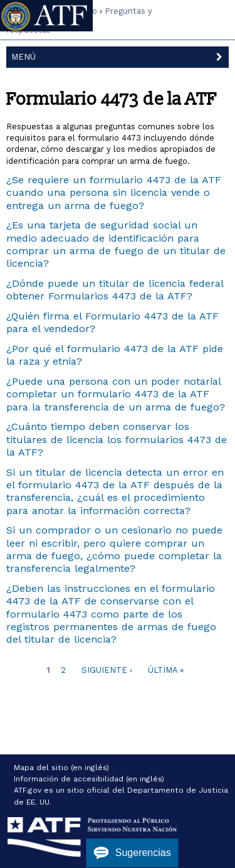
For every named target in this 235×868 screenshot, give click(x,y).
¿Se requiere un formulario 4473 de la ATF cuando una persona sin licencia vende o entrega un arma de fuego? (114, 193)
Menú (120, 56)
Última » (166, 670)
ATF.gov (28, 790)
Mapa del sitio (41, 768)
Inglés (175, 18)
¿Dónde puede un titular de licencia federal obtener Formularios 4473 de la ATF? (115, 290)
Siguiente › (107, 670)
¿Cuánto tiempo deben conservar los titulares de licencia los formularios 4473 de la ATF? (117, 439)
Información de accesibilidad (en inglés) (89, 779)
